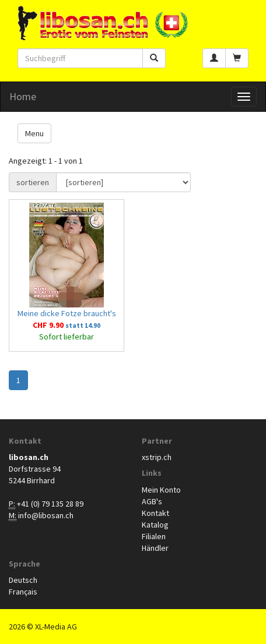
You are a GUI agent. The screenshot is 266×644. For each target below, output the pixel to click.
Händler (155, 548)
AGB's (152, 501)
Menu (34, 133)
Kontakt (155, 513)
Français (23, 592)
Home (23, 96)
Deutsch (23, 580)
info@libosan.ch (46, 515)
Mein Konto (161, 490)
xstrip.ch (157, 457)
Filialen (154, 536)
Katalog (155, 525)
